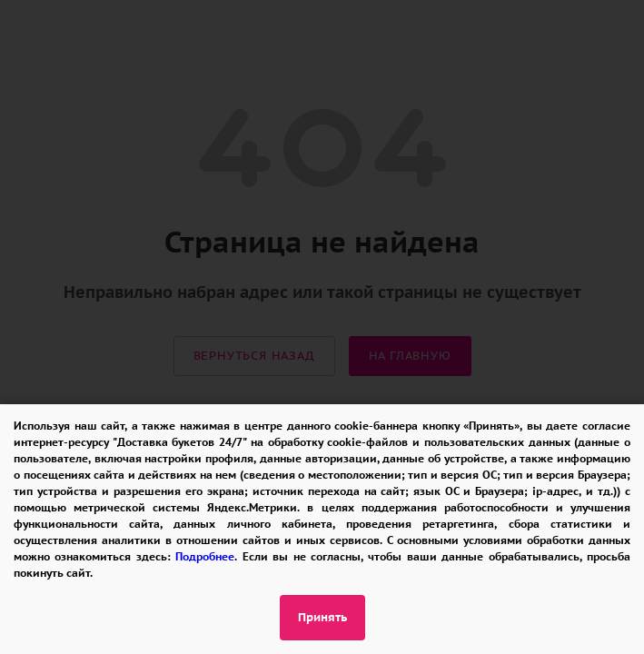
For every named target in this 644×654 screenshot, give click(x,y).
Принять (322, 617)
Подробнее (205, 556)
